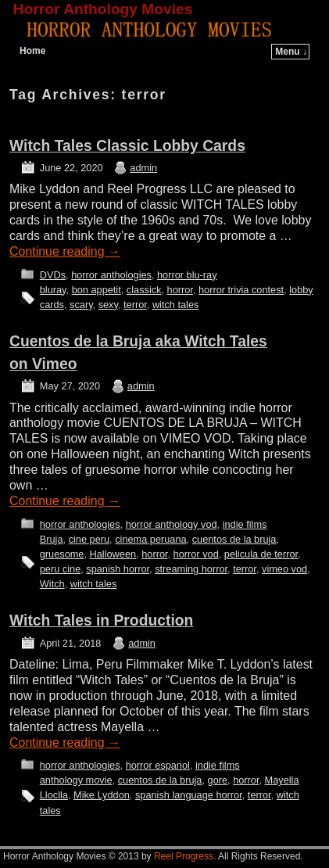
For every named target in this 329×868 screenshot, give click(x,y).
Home (32, 51)
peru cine (60, 569)
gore (218, 780)
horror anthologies (111, 275)
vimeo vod (284, 569)
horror (180, 290)
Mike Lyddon (102, 795)
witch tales (176, 305)
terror (135, 305)
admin (143, 168)
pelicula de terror (261, 554)
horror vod (196, 554)
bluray (53, 290)
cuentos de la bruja (234, 539)
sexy (108, 305)
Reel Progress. (185, 856)
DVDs (53, 275)
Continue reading (65, 251)
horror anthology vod (172, 524)
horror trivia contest (241, 290)
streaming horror (191, 569)
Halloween (113, 554)
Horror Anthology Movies (103, 9)
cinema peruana (150, 539)
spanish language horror (189, 795)
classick (144, 290)
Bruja (52, 539)
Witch (52, 584)
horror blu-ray (187, 275)
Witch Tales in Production (101, 621)
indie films (245, 524)
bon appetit (97, 290)
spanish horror (118, 569)
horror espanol (158, 765)
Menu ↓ (291, 52)
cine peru (89, 539)
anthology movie (76, 780)
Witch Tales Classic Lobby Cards (127, 146)
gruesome (62, 554)
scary (81, 305)
